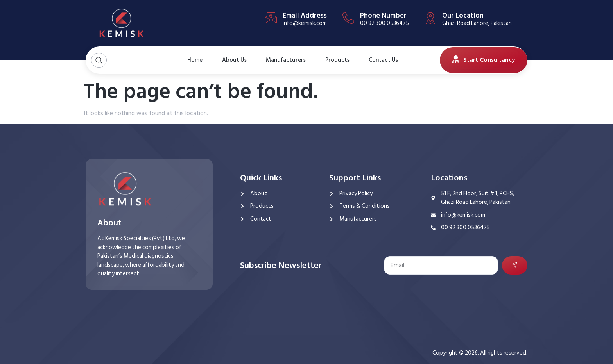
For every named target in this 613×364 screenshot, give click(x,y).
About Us (230, 60)
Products (337, 60)
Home (194, 60)
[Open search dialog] (99, 60)
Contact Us (380, 60)
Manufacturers (286, 60)
